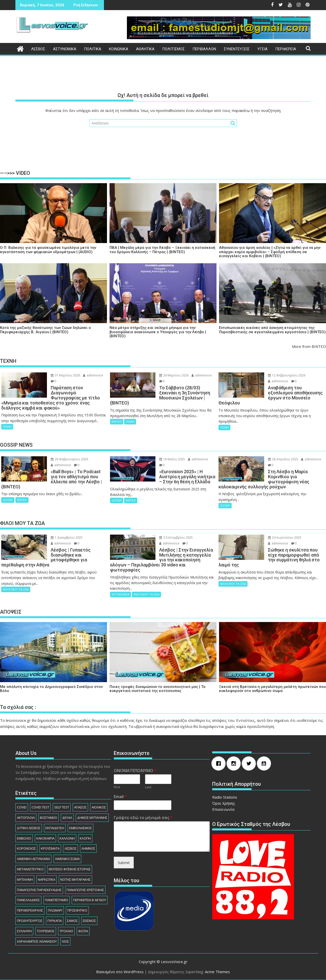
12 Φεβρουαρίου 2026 (287, 375)
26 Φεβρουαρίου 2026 (69, 459)
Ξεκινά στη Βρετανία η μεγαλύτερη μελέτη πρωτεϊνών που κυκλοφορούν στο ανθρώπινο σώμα (272, 689)
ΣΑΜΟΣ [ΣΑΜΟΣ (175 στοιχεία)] (72, 921)
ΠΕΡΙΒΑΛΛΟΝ (204, 49)
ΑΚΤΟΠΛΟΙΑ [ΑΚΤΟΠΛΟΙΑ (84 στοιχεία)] (26, 818)
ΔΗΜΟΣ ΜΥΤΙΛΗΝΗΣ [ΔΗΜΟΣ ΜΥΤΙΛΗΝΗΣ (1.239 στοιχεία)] (92, 818)
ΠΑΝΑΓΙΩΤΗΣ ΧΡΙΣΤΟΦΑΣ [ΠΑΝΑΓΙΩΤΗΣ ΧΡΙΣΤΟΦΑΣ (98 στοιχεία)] (85, 890)
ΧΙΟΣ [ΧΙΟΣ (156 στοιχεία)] (65, 941)
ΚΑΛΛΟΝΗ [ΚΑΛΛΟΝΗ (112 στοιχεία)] (67, 838)
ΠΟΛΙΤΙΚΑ (93, 49)
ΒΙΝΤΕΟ (117, 422)
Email (120, 797)
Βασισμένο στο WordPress (120, 972)
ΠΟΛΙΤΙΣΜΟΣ (173, 49)
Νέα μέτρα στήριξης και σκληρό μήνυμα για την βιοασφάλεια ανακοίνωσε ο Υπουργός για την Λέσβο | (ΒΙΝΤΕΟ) (158, 332)
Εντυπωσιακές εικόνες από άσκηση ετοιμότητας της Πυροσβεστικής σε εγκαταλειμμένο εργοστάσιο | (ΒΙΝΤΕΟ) (272, 330)
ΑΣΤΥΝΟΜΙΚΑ (65, 49)
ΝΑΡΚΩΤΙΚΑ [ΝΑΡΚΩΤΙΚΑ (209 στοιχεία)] (47, 879)
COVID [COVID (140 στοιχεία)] (22, 807)
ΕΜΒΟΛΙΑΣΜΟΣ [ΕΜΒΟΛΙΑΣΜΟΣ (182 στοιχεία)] (80, 828)
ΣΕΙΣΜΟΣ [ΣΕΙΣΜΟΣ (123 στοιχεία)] (89, 921)
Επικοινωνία (223, 809)
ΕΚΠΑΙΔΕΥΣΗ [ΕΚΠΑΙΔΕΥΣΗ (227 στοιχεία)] (55, 828)
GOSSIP (8, 500)
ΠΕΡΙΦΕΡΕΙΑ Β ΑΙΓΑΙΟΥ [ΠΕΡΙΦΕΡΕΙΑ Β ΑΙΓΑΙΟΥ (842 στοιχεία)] (90, 900)
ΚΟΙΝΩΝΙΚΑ (119, 49)
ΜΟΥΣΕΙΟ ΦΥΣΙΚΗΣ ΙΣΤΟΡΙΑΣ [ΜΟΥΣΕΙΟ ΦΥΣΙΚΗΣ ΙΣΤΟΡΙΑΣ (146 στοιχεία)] (70, 869)
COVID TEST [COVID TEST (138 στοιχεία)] (40, 807)
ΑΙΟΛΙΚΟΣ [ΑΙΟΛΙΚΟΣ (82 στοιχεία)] (99, 807)
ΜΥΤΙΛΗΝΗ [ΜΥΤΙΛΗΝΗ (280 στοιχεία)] (25, 879)
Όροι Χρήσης (224, 803)
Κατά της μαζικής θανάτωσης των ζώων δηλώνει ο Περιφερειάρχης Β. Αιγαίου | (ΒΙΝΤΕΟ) (45, 330)
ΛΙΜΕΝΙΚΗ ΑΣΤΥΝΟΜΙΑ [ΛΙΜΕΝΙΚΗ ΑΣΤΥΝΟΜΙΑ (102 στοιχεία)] (33, 859)
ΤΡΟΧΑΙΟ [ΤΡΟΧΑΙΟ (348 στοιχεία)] (66, 931)
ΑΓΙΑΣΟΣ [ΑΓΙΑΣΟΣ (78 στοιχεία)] (80, 807)
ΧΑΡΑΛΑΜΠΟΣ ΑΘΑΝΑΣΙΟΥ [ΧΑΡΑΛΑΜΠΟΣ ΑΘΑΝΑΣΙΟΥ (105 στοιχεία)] (37, 941)
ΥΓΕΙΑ (262, 49)
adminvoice (93, 375)
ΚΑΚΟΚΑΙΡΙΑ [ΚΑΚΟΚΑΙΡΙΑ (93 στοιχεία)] (45, 838)
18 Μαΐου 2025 (172, 459)
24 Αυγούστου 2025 (285, 537)
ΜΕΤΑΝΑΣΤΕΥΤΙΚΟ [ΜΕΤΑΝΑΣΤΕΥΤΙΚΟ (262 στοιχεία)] (30, 869)
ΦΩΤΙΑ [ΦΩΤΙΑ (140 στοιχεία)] (83, 931)
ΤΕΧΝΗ (7, 427)
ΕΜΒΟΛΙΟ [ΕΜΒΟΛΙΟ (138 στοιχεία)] (24, 838)
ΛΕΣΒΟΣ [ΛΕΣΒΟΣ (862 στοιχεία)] (71, 848)
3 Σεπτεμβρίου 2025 (176, 537)
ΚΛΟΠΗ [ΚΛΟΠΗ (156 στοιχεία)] (85, 838)
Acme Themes (217, 972)
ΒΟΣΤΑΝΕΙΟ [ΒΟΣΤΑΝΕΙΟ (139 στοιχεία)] (49, 818)
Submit (124, 863)
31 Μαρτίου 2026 (65, 375)
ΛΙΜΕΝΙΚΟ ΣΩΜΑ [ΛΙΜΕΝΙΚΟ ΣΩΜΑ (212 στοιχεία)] (67, 859)
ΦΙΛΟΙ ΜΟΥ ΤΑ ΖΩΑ (16, 589)
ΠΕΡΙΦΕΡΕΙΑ (286, 49)
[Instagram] (235, 763)
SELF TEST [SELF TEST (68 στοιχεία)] (62, 807)
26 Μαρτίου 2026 (174, 375)
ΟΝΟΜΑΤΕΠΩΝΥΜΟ (135, 771)
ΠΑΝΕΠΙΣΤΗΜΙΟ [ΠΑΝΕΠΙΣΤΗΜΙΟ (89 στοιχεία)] (57, 900)
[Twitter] (250, 763)
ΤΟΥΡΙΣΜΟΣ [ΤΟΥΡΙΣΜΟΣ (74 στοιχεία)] (46, 931)
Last (148, 787)
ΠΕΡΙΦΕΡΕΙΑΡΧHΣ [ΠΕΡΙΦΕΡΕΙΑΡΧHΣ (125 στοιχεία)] (30, 910)
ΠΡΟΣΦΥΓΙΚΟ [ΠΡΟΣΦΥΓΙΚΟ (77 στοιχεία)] (77, 910)
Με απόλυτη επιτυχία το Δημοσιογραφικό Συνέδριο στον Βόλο (51, 689)
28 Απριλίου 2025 (283, 459)
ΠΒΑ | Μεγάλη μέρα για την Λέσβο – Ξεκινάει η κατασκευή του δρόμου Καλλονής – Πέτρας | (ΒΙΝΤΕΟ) (162, 250)
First (117, 787)
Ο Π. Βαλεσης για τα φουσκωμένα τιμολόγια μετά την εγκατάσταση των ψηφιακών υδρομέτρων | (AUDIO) (48, 250)
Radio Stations (225, 797)
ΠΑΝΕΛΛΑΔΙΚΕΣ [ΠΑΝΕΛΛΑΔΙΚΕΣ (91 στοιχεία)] (28, 900)
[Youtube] (265, 763)
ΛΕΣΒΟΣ (38, 49)
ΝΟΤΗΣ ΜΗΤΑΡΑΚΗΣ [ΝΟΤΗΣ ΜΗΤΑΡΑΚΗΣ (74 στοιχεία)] (75, 879)
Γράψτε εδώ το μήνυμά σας (143, 818)
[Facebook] (220, 763)
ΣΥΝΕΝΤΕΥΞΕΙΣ (237, 49)
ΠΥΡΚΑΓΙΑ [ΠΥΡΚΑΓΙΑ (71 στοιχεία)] (55, 921)
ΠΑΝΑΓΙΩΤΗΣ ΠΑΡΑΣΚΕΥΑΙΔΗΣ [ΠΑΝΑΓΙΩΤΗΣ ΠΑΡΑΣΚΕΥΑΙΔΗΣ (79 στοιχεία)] (39, 890)
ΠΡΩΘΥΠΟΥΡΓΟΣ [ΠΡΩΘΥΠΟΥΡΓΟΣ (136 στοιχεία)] (30, 921)
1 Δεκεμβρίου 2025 (67, 537)
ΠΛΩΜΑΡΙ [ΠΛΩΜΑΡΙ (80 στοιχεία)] (55, 910)
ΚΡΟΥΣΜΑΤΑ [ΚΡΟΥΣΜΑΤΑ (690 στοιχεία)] (50, 848)
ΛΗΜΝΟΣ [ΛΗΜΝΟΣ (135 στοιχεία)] (88, 848)
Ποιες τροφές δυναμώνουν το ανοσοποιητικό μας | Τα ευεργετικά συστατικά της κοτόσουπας (157, 689)
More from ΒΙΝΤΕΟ (309, 346)
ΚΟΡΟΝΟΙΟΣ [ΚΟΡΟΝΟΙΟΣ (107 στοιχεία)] (26, 848)
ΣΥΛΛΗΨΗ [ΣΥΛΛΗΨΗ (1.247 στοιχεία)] (24, 931)
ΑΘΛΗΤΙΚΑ (145, 49)
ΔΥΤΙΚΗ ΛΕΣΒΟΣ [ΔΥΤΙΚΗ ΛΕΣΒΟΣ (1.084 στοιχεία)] (29, 828)
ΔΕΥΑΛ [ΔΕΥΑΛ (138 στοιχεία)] (67, 818)
